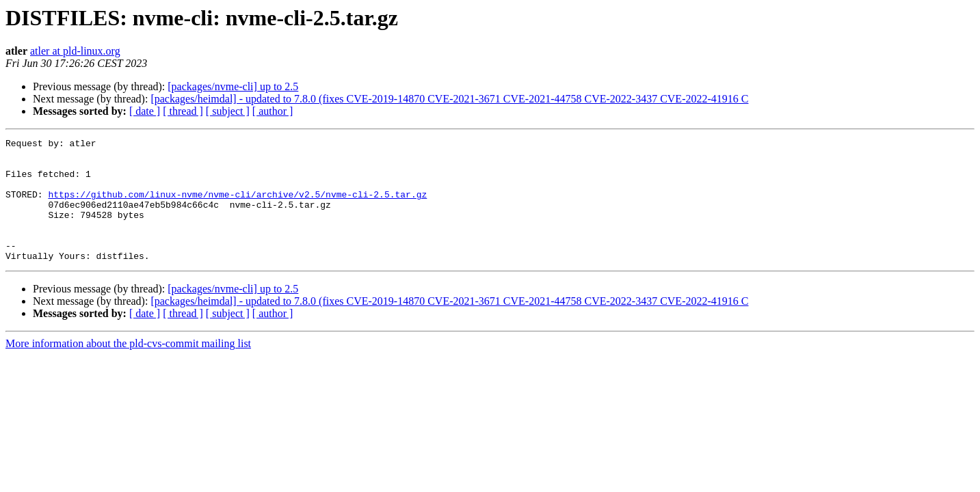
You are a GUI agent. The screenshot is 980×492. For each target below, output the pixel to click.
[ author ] (273, 111)
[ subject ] (228, 111)
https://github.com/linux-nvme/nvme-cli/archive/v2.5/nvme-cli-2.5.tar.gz (237, 206)
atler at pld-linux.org (75, 51)
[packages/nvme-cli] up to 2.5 (233, 86)
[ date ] (145, 111)
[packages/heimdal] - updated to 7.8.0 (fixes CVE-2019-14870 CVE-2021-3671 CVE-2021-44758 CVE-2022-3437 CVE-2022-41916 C (449, 99)
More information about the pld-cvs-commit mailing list (128, 368)
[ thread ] (183, 111)
